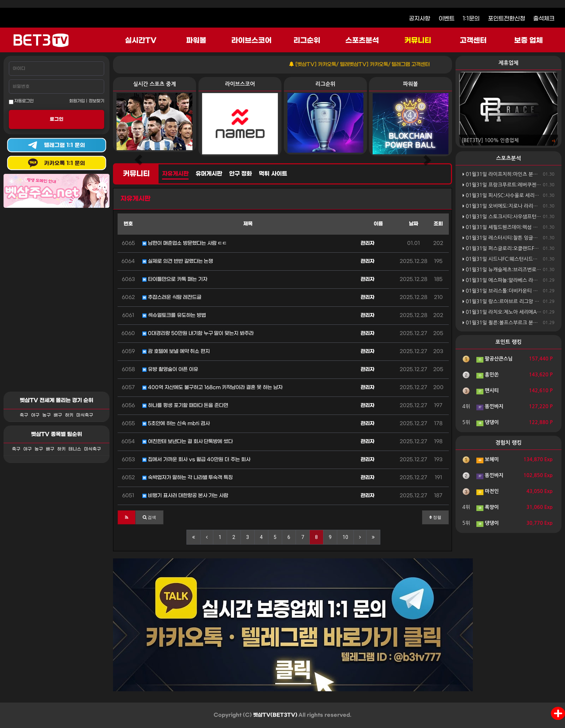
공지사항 (420, 19)
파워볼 (196, 41)
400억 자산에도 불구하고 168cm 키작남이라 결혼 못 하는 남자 (212, 388)
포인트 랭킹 (509, 342)
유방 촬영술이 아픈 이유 (170, 369)
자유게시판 (175, 174)
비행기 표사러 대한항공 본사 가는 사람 (185, 496)
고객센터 (473, 41)
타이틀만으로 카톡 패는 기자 (175, 279)
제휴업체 (509, 63)
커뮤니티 (418, 41)
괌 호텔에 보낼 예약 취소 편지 (176, 351)
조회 (438, 224)
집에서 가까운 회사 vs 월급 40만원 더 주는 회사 (196, 460)
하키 (69, 415)
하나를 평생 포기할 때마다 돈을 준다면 (185, 406)
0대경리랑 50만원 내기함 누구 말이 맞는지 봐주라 (198, 333)
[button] (127, 517)
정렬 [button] (435, 517)
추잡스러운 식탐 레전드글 (172, 297)
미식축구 (85, 415)
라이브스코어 (251, 41)
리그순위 (307, 41)
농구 (47, 415)
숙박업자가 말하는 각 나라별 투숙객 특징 (188, 478)
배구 (58, 415)
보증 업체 (529, 41)
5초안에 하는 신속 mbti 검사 (176, 424)
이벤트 (447, 19)
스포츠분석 (362, 41)
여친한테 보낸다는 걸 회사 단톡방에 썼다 (188, 442)
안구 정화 (240, 174)
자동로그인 (21, 101)
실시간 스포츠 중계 (154, 84)
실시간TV (141, 41)
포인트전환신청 (507, 19)
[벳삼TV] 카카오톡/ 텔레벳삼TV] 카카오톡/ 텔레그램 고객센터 (373, 64)
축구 (24, 415)
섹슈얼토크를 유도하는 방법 (174, 315)
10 (345, 537)
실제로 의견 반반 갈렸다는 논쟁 (178, 261)
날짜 (414, 224)
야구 (35, 415)
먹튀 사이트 (273, 174)
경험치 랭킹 (509, 443)
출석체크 (544, 19)
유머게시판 (209, 174)
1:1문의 (471, 19)
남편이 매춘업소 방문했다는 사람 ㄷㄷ (185, 243)
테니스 (75, 449)
